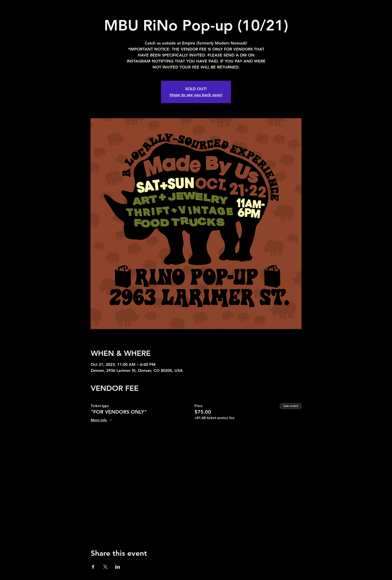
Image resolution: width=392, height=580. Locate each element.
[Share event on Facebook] (93, 567)
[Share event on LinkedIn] (118, 567)
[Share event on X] (105, 567)
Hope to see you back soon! (196, 95)
